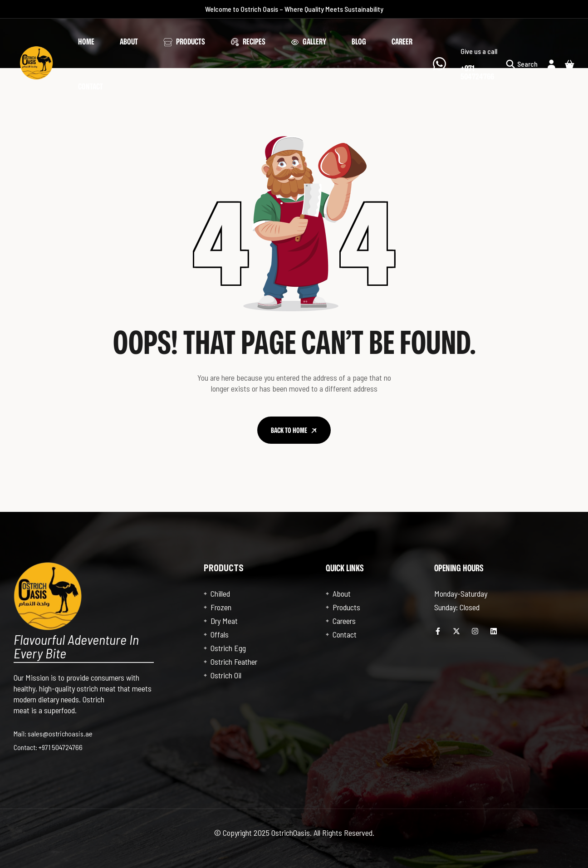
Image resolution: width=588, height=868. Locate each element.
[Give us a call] (439, 64)
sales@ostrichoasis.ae (60, 733)
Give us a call (479, 51)
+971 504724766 (61, 747)
